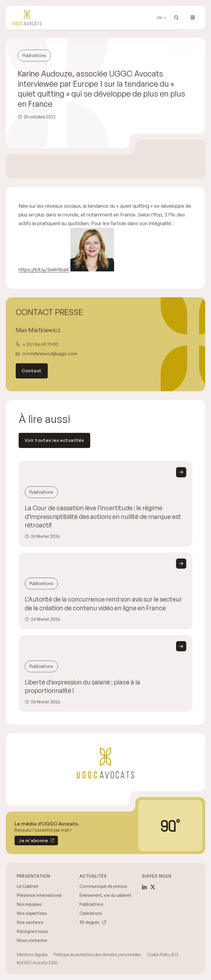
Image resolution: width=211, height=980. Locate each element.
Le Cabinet (28, 886)
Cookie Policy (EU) (163, 955)
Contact (32, 371)
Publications (91, 904)
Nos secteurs (30, 922)
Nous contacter (32, 940)
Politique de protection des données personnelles (97, 955)
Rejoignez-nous (32, 931)
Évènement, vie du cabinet (105, 895)
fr (159, 18)
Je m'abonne (31, 842)
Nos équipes (29, 904)
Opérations (91, 913)
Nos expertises (32, 913)
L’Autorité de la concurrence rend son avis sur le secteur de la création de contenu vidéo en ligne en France (103, 604)
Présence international (39, 895)
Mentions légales (32, 955)
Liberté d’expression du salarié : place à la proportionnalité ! (83, 686)
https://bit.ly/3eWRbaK (44, 270)
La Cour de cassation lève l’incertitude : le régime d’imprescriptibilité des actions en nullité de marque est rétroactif (103, 517)
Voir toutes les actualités (54, 440)
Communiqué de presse (103, 886)
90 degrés (89, 922)
